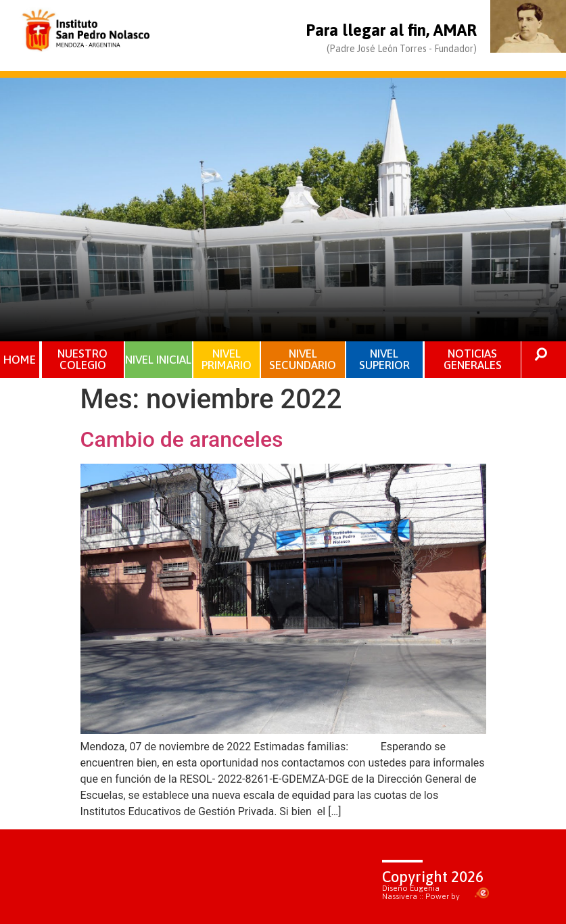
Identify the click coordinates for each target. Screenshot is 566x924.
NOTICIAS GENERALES (473, 359)
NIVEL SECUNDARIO (303, 359)
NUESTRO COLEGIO (82, 359)
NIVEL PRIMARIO (227, 359)
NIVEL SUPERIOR (384, 359)
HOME (20, 360)
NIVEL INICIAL (158, 359)
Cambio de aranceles (182, 439)
